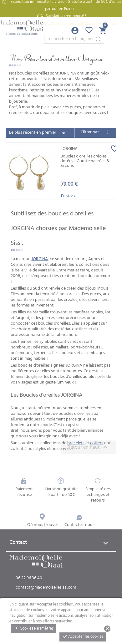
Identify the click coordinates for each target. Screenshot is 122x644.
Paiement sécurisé (24, 488)
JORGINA (40, 259)
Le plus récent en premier (38, 133)
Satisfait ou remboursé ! (61, 16)
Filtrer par (90, 132)
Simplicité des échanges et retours (98, 491)
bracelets (76, 443)
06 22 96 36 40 (29, 578)
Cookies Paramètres (34, 629)
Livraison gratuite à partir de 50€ (61, 488)
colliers (97, 443)
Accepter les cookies (83, 637)
